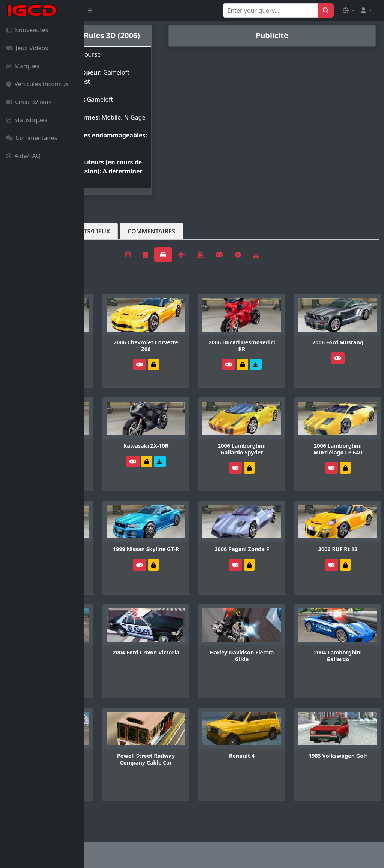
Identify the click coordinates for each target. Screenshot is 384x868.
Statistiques (27, 120)
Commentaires (31, 138)
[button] (349, 10)
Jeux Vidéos (27, 48)
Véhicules (114, 261)
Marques (23, 66)
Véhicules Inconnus (37, 84)
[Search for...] (271, 10)
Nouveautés (27, 30)
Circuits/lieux (29, 102)
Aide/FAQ (23, 156)
